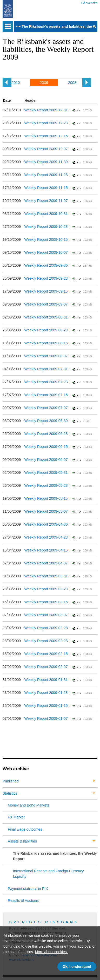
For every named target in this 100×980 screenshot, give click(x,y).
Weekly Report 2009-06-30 (46, 421)
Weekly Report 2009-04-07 (46, 563)
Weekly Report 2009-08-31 (46, 317)
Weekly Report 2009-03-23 (46, 589)
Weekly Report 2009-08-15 (46, 343)
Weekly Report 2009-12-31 (46, 110)
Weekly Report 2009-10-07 (46, 252)
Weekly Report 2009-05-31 (46, 473)
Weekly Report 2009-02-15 (46, 654)
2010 (16, 83)
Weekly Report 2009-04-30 (46, 524)
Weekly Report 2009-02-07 (46, 667)
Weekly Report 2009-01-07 (46, 718)
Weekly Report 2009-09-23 (46, 278)
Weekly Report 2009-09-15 (46, 291)
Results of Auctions (23, 901)
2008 (72, 83)
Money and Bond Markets (29, 805)
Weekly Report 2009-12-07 (46, 149)
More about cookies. (51, 952)
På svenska (89, 2)
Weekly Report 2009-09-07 (46, 304)
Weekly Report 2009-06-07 (46, 460)
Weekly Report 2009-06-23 (46, 434)
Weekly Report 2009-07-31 (46, 369)
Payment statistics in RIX (28, 889)
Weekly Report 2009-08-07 (46, 356)
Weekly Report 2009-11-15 (46, 188)
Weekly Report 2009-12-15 (46, 136)
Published (11, 781)
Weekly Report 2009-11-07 (46, 201)
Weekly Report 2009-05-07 (46, 511)
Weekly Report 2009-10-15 (46, 239)
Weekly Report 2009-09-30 (46, 265)
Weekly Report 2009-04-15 (46, 550)
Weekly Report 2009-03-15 (46, 602)
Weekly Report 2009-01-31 (46, 680)
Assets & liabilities (22, 841)
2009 (44, 83)
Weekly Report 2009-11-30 (46, 162)
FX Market (16, 817)
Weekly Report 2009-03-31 (46, 576)
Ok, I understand (77, 967)
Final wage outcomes (25, 829)
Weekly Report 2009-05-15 (46, 498)
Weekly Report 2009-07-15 (46, 395)
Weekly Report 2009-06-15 (46, 447)
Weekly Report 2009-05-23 (46, 485)
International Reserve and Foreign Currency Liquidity (48, 874)
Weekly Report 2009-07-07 (46, 408)
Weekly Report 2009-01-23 (46, 693)
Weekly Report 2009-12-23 (46, 123)
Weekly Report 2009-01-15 (46, 706)
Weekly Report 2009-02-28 (46, 628)
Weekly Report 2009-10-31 (46, 214)
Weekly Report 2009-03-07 (46, 615)
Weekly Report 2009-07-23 (46, 382)
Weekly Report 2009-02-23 (46, 641)
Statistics (10, 793)
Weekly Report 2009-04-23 (46, 537)
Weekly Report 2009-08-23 (46, 330)
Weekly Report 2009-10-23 (46, 227)
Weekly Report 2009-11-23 (46, 175)
